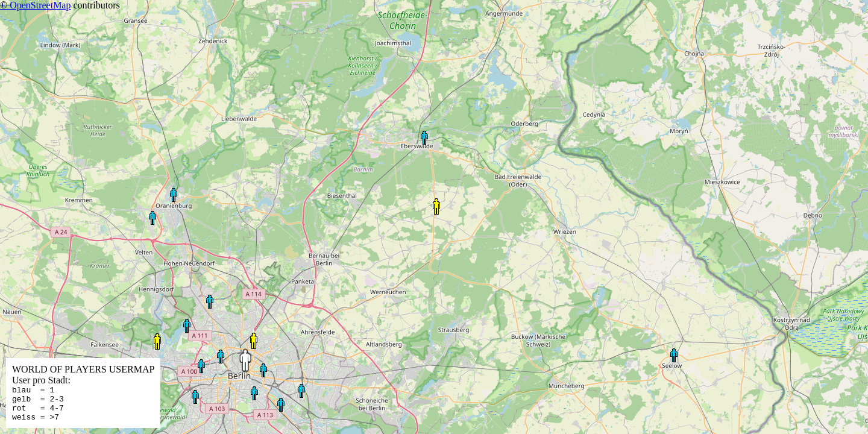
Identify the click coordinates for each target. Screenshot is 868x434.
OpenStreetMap (40, 5)
